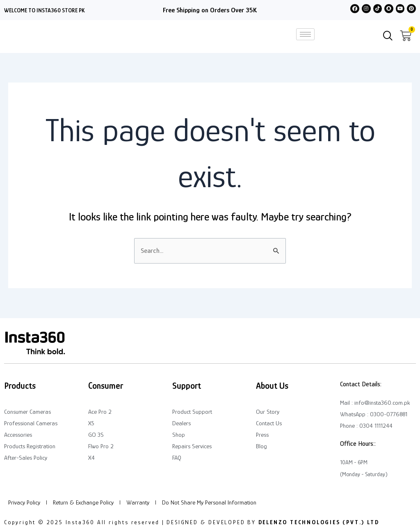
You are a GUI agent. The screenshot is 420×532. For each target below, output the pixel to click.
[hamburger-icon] (305, 34)
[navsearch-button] (388, 37)
